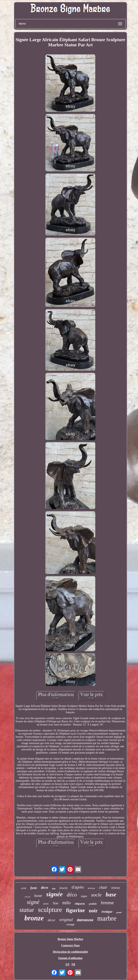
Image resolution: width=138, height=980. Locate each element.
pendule (93, 904)
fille (54, 889)
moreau (91, 888)
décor (52, 920)
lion (56, 903)
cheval (28, 897)
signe (84, 896)
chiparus (80, 904)
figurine (75, 910)
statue (27, 910)
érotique (107, 912)
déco (72, 895)
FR (73, 964)
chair (103, 887)
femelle (64, 888)
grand (119, 912)
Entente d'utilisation (70, 958)
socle (96, 895)
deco (44, 887)
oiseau (115, 888)
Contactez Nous (70, 945)
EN (67, 964)
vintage (70, 924)
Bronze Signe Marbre (70, 939)
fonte (34, 888)
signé (33, 902)
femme (107, 903)
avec (46, 904)
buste (38, 896)
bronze (34, 918)
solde (24, 888)
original (66, 920)
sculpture (50, 910)
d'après (78, 887)
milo (67, 903)
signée (55, 894)
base (111, 894)
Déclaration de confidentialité (70, 952)
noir (93, 911)
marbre (107, 918)
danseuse (85, 920)
